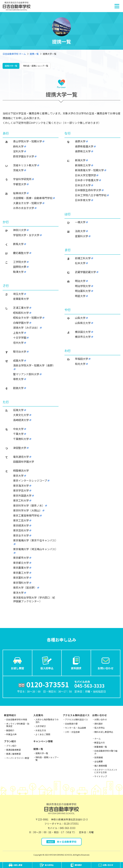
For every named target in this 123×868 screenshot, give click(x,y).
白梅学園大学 (21, 323)
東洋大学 (18, 593)
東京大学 (18, 476)
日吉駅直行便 (71, 724)
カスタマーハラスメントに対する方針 (106, 771)
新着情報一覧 (101, 747)
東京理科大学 (21, 583)
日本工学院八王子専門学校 (91, 195)
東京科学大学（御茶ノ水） (29, 505)
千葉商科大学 (21, 439)
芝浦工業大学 (21, 308)
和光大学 (80, 364)
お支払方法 (41, 730)
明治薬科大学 (83, 291)
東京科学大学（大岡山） (28, 510)
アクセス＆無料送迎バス (76, 715)
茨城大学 (18, 170)
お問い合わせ (106, 663)
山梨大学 (80, 318)
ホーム (97, 738)
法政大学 (80, 231)
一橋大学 (80, 222)
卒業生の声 (11, 734)
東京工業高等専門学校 (26, 515)
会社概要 (99, 761)
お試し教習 (18, 663)
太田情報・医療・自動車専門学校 (33, 198)
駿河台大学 (20, 352)
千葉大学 (18, 434)
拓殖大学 (18, 410)
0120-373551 (71, 824)
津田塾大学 (20, 448)
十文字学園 (20, 338)
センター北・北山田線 (75, 728)
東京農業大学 (21, 568)
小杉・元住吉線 (72, 732)
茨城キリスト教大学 (25, 165)
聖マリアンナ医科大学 (26, 374)
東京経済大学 (21, 525)
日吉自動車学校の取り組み (106, 752)
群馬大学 (18, 244)
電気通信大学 (21, 457)
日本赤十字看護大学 (87, 180)
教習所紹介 (10, 715)
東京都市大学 (21, 558)
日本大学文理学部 (85, 175)
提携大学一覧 (11, 66)
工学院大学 (20, 262)
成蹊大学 (18, 360)
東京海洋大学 (21, 486)
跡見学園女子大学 (24, 156)
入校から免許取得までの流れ (47, 721)
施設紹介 (10, 730)
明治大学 (80, 281)
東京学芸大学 (21, 490)
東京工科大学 (21, 500)
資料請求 (76, 663)
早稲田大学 (82, 359)
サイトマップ (101, 776)
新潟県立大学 (83, 165)
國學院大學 (20, 267)
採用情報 (99, 757)
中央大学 (18, 429)
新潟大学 (80, 160)
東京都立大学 (21, 563)
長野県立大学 (83, 151)
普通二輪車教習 (13, 754)
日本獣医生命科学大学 (88, 190)
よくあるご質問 (43, 734)
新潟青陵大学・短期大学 (89, 170)
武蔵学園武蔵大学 (85, 272)
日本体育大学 (83, 200)
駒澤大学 (18, 272)
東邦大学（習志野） (25, 588)
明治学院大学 (83, 286)
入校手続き (41, 726)
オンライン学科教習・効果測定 (18, 725)
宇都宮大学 (20, 184)
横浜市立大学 (83, 337)
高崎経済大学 (21, 420)
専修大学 (18, 379)
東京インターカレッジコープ (30, 480)
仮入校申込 (47, 663)
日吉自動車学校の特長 (17, 719)
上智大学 (18, 333)
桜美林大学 (20, 193)
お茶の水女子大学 (24, 208)
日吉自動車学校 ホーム (14, 54)
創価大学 (18, 388)
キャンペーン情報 (43, 741)
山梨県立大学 (83, 323)
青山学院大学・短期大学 (28, 141)
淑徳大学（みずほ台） (26, 328)
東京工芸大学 (21, 520)
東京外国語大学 (22, 495)
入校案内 (38, 715)
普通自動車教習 (13, 750)
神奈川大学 (20, 230)
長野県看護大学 (84, 146)
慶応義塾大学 (21, 253)
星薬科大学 (82, 236)
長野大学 (80, 141)
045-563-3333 (68, 828)
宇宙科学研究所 (22, 179)
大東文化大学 (21, 415)
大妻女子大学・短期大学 (28, 203)
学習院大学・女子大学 (26, 235)
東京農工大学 (21, 573)
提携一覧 (34, 54)
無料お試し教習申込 (104, 732)
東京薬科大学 (21, 578)
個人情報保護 (101, 766)
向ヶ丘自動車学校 (61, 842)
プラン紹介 (10, 741)
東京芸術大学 (21, 530)
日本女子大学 (83, 185)
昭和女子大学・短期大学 (28, 318)
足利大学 (18, 151)
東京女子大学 (21, 535)
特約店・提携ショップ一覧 (36, 66)
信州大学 (18, 343)
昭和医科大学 (21, 313)
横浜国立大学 (83, 332)
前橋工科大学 (83, 258)
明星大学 (80, 296)
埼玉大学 (18, 294)
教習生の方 (100, 742)
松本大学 (80, 263)
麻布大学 (18, 146)
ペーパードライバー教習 (18, 758)
